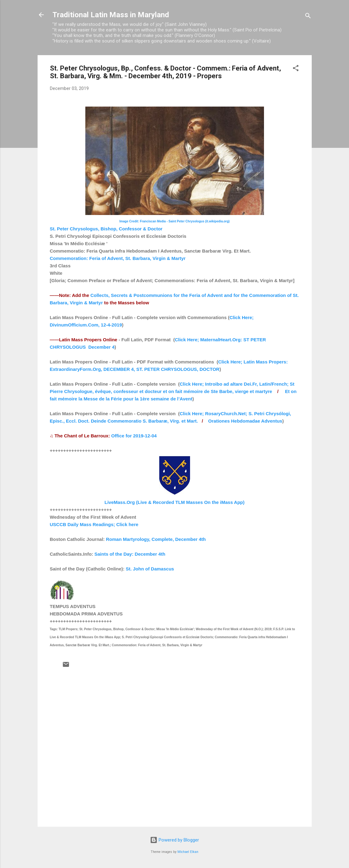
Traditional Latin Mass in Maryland (111, 15)
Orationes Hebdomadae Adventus (245, 421)
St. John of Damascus (150, 569)
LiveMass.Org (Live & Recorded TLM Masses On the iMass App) (174, 502)
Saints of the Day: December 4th (130, 554)
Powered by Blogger (174, 840)
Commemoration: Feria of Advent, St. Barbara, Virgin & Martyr (118, 258)
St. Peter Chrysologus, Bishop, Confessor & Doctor (106, 229)
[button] (296, 69)
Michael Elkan (188, 852)
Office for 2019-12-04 (134, 436)
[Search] (308, 17)
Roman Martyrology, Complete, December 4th (156, 539)
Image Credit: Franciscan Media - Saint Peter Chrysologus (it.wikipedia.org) (175, 221)
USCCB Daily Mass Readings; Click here (94, 524)
